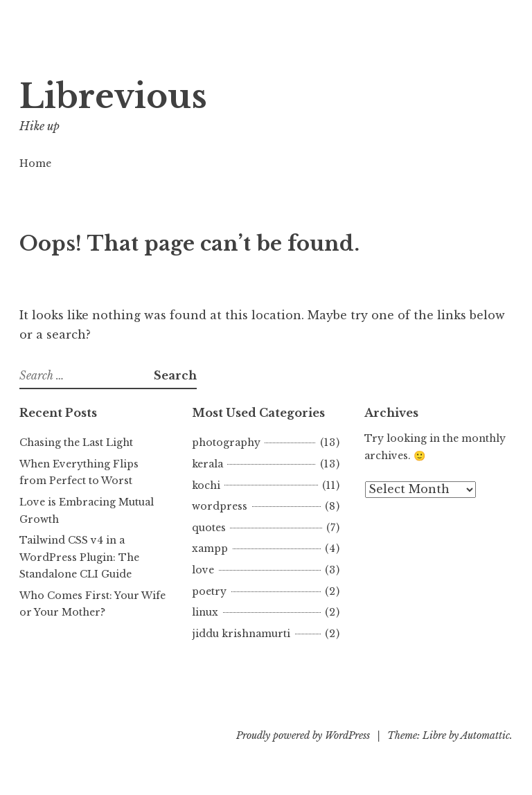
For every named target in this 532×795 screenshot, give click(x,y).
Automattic (485, 735)
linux (205, 612)
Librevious (113, 97)
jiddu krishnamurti (241, 634)
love (203, 570)
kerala (207, 464)
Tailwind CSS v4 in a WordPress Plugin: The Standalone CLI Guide (79, 557)
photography (226, 443)
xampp (210, 548)
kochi (206, 485)
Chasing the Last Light (76, 443)
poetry (209, 591)
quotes (209, 528)
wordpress (220, 506)
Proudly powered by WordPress (303, 735)
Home (35, 163)
